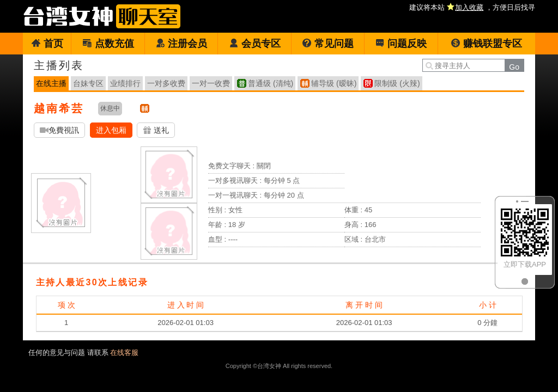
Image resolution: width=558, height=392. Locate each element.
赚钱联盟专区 (486, 44)
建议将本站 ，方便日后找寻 (472, 7)
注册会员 (181, 44)
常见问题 (328, 44)
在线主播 (51, 83)
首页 (47, 44)
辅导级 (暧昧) (334, 83)
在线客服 (124, 353)
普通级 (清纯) (271, 83)
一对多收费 (166, 83)
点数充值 (108, 44)
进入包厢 (111, 130)
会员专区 (255, 44)
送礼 (156, 130)
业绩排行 (125, 83)
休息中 (110, 108)
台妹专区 (88, 83)
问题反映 (401, 44)
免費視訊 (59, 130)
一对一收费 (211, 83)
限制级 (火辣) (397, 83)
